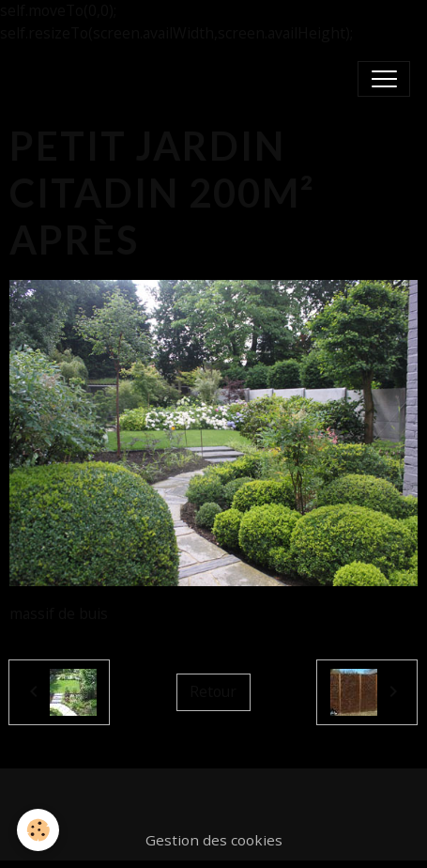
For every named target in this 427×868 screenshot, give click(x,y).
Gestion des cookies (214, 840)
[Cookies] (38, 830)
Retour (213, 691)
